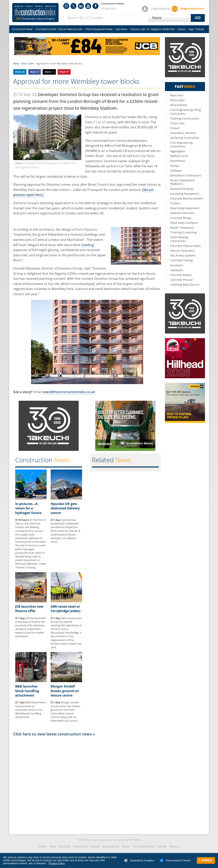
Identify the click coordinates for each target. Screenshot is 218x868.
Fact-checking (80, 846)
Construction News (22, 29)
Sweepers (177, 270)
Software (176, 171)
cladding (87, 245)
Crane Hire (177, 123)
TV (148, 29)
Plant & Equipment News (99, 29)
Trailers (175, 203)
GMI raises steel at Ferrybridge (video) (65, 609)
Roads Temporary (182, 228)
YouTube (88, 6)
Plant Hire (177, 95)
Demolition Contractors (186, 175)
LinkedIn (81, 6)
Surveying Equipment (185, 194)
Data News (121, 29)
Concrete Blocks (181, 218)
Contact (43, 846)
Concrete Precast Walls (185, 246)
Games (182, 29)
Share (18, 72)
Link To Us (65, 846)
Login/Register (161, 9)
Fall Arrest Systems (183, 255)
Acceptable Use (111, 846)
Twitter (73, 6)
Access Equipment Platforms (182, 182)
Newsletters (192, 9)
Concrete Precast (181, 280)
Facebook (95, 6)
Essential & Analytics (139, 860)
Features (135, 29)
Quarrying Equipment (185, 208)
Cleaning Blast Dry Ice (185, 284)
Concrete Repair (181, 275)
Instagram (66, 6)
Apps (191, 29)
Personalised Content (175, 860)
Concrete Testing (181, 260)
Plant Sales (177, 100)
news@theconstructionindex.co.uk (69, 392)
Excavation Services (183, 133)
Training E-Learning (183, 232)
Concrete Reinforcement (186, 198)
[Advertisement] (87, 784)
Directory (174, 846)
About (53, 846)
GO (198, 18)
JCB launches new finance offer (29, 609)
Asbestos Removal (182, 213)
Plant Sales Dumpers (184, 223)
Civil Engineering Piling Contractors (186, 112)
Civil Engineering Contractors (181, 144)
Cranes (175, 128)
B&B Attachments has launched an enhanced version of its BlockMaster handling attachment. (31, 710)
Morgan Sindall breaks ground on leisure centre (65, 691)
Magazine (156, 29)
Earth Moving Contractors (179, 239)
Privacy (126, 846)
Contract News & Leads (70, 29)
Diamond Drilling (182, 189)
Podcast (200, 29)
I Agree (206, 860)
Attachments (179, 105)
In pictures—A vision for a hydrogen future (28, 508)
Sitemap (162, 846)
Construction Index (35, 13)
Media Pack (168, 29)
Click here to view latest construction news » (54, 734)
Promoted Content (46, 29)
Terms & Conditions (144, 846)
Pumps (175, 166)
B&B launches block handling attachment (27, 691)
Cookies (95, 846)
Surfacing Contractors (185, 138)
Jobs (143, 29)
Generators (178, 161)
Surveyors (177, 265)
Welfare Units (179, 156)
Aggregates (178, 151)
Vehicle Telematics (183, 251)
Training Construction (185, 118)
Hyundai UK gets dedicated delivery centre (65, 508)
